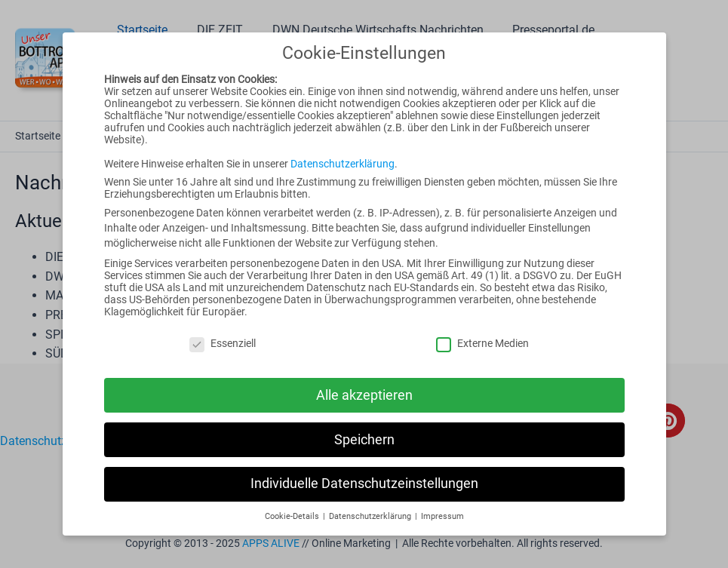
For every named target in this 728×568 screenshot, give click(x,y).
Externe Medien (482, 343)
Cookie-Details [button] (293, 516)
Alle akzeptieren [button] (364, 395)
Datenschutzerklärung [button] (371, 516)
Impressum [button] (442, 516)
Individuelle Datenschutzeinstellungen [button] (364, 484)
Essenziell (223, 343)
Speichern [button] (364, 440)
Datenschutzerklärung (342, 164)
